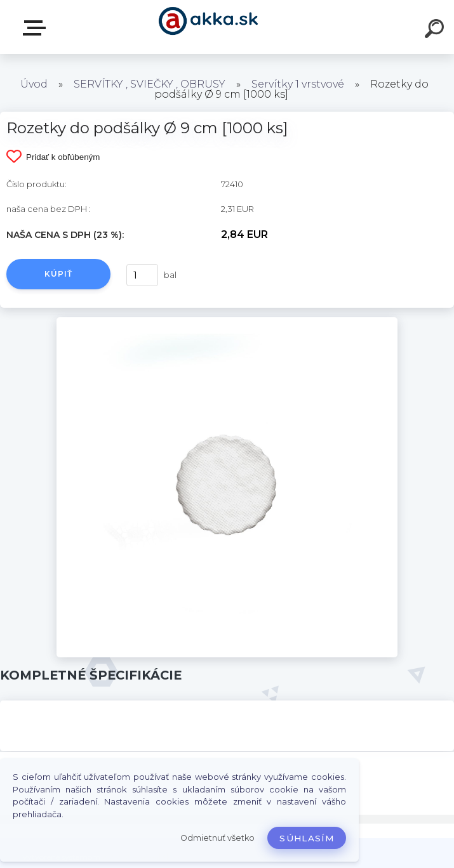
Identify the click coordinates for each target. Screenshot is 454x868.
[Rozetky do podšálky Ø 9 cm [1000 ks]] (227, 322)
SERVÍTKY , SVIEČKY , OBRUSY (150, 84)
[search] (436, 30)
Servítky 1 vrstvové (298, 84)
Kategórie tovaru (37, 28)
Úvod (34, 84)
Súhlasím (307, 838)
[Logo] (208, 27)
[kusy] (142, 275)
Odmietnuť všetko (217, 838)
